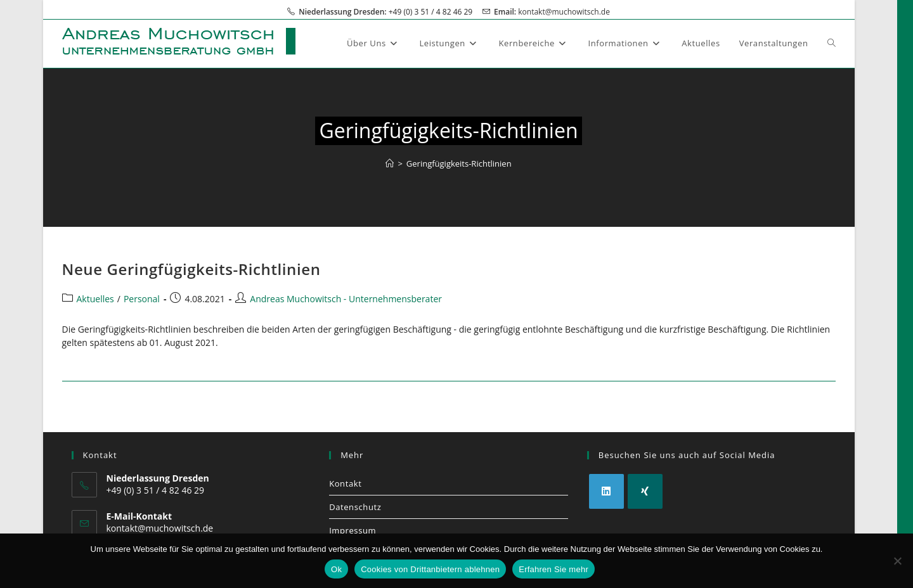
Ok (336, 569)
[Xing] (645, 491)
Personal (142, 299)
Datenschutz (355, 507)
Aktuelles (95, 299)
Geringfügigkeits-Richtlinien (459, 163)
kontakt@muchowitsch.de (564, 12)
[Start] (390, 163)
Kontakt (345, 483)
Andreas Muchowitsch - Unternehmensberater (346, 299)
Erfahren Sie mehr (554, 569)
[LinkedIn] (606, 491)
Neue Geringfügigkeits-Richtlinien (191, 269)
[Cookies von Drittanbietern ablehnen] (897, 561)
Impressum (353, 530)
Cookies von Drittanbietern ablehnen (430, 569)
